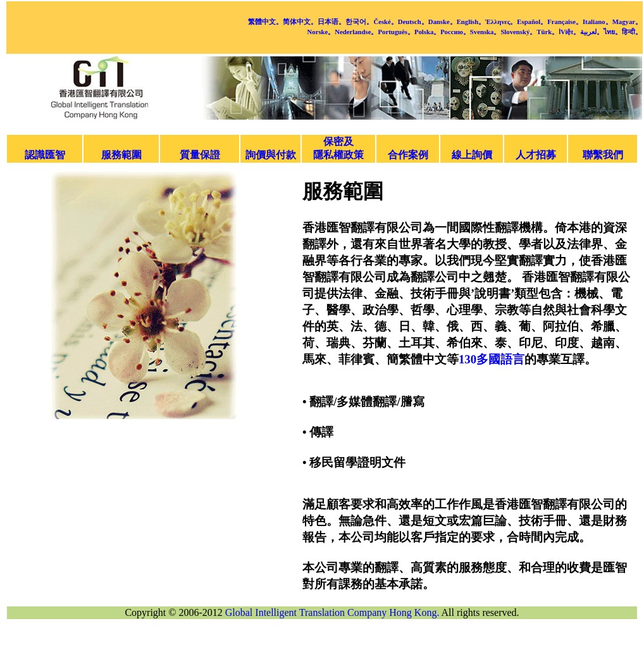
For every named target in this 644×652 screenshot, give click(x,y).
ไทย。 (613, 32)
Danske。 (443, 22)
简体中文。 (300, 22)
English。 (471, 22)
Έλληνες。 (501, 22)
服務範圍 (121, 155)
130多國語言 (492, 359)
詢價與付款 (271, 155)
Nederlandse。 (356, 32)
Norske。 (321, 32)
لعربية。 (592, 32)
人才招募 (536, 155)
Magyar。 (627, 22)
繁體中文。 (265, 22)
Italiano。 (598, 22)
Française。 (565, 22)
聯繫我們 (603, 155)
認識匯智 (45, 155)
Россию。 (455, 32)
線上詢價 (472, 155)
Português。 (396, 32)
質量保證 (200, 155)
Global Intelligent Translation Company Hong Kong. (332, 612)
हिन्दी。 (632, 32)
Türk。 (548, 32)
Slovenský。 (518, 32)
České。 (385, 22)
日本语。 (331, 22)
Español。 (532, 22)
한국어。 (359, 22)
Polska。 (427, 32)
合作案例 (408, 155)
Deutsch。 (413, 22)
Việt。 (570, 32)
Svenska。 (486, 32)
